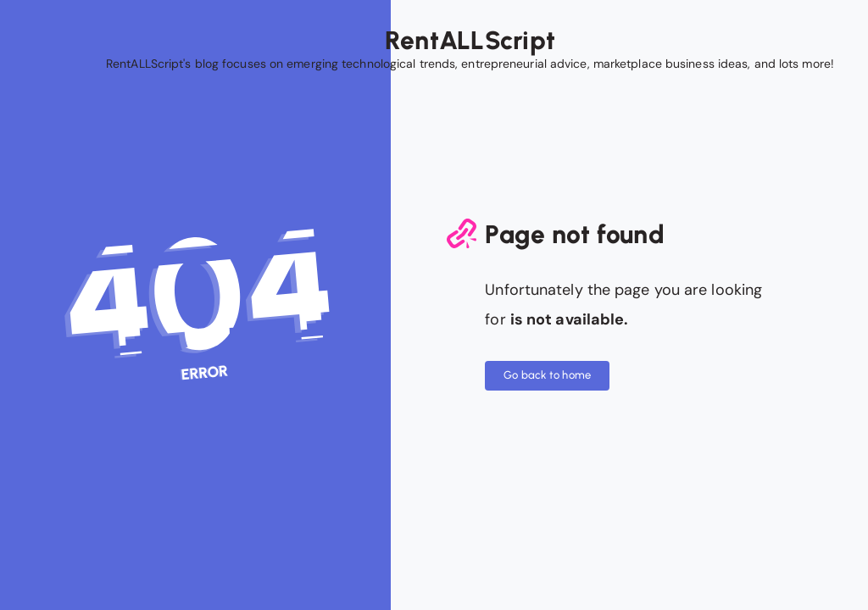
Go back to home (547, 375)
